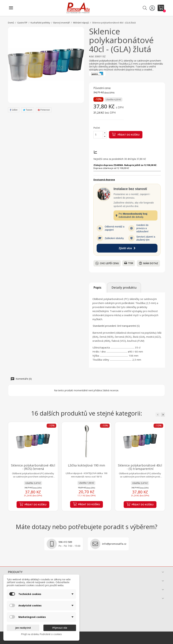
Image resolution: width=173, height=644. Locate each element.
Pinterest (44, 110)
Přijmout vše (60, 628)
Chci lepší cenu (107, 263)
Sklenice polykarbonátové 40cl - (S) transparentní (140, 467)
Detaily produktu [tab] (124, 287)
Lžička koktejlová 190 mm (86, 465)
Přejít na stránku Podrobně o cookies (41, 634)
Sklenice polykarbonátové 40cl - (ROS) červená (33, 467)
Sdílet (14, 110)
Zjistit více (127, 248)
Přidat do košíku (126, 134)
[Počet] (98, 135)
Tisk (129, 263)
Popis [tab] (97, 287)
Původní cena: (102, 88)
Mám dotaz (148, 263)
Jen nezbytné (23, 628)
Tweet (28, 110)
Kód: (91, 56)
